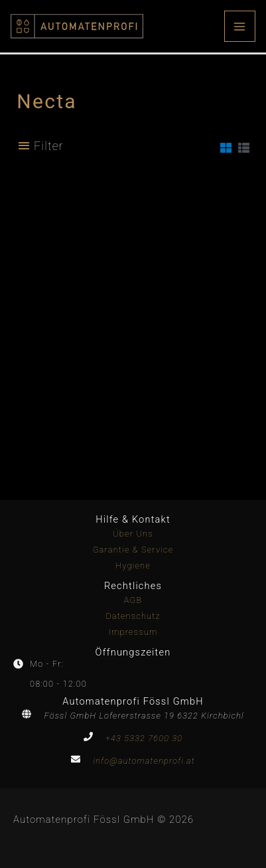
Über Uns (133, 534)
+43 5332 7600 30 (144, 738)
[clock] (38, 664)
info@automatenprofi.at (144, 761)
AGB (133, 600)
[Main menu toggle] (240, 26)
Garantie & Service (133, 550)
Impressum (133, 632)
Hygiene (133, 565)
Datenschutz (133, 616)
